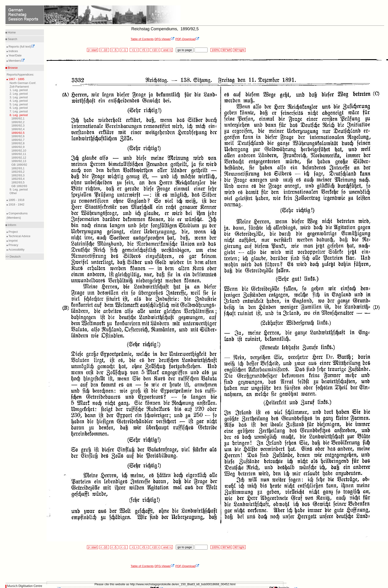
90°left (227, 50)
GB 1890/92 (19, 165)
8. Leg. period (19, 115)
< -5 (114, 50)
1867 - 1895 (16, 79)
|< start (93, 50)
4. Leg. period (19, 101)
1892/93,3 (18, 175)
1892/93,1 (18, 168)
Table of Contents (142, 39)
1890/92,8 (18, 143)
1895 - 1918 (16, 200)
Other (13, 193)
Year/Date (15, 55)
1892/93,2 (18, 172)
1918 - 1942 (16, 204)
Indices (13, 51)
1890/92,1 (18, 118)
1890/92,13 (19, 161)
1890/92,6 (18, 136)
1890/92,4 (18, 129)
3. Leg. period (19, 97)
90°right (239, 50)
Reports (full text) (21, 47)
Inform (12, 225)
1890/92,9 (18, 147)
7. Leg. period (19, 111)
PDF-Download (187, 39)
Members (16, 61)
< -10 (104, 50)
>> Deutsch (13, 257)
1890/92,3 (18, 125)
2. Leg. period (19, 94)
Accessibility (16, 250)
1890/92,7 (18, 140)
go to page (185, 50)
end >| (167, 50)
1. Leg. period (19, 90)
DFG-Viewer (165, 39)
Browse (12, 68)
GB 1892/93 (19, 186)
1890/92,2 (18, 122)
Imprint (13, 241)
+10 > (155, 50)
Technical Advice (19, 236)
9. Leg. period (19, 189)
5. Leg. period (19, 104)
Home (11, 32)
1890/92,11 (19, 154)
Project (13, 232)
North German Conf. (23, 83)
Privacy (13, 245)
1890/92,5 (18, 133)
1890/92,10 (19, 151)
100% (215, 50)
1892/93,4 (18, 179)
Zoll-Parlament (19, 87)
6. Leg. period (19, 108)
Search (12, 39)
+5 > (144, 50)
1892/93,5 (18, 182)
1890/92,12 (19, 158)
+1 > (134, 50)
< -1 (124, 50)
